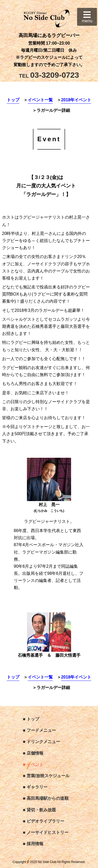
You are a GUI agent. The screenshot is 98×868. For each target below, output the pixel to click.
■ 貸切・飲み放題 (39, 810)
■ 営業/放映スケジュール (46, 776)
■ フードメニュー (39, 730)
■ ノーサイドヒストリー (46, 832)
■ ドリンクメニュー (42, 742)
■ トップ (31, 719)
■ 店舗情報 (33, 753)
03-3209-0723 (49, 75)
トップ (13, 100)
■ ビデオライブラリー (44, 821)
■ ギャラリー (35, 787)
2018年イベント (76, 100)
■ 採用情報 (33, 844)
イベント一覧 (40, 100)
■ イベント (33, 764)
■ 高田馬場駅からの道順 (46, 798)
